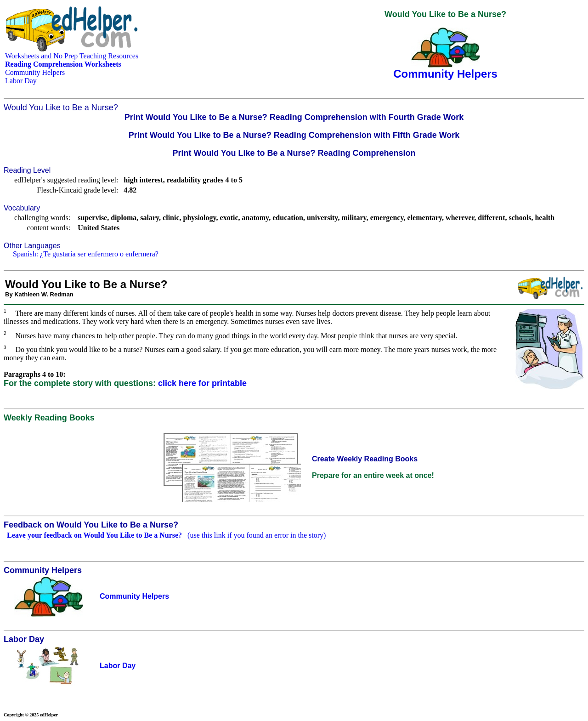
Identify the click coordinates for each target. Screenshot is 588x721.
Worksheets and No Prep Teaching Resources (72, 56)
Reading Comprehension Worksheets (63, 64)
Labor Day (21, 81)
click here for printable (202, 383)
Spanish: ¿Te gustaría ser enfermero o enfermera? (86, 254)
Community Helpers (35, 72)
